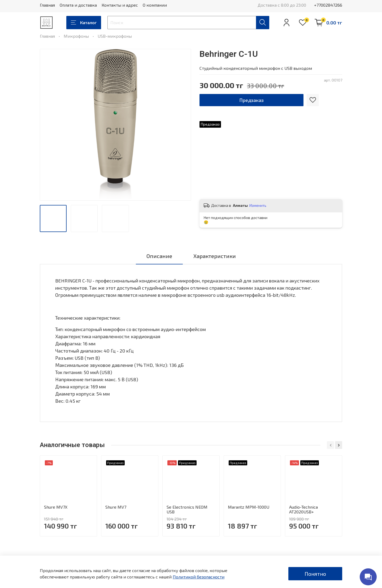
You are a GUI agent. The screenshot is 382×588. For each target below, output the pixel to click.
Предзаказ (251, 100)
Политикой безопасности (199, 577)
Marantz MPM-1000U (249, 507)
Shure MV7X (56, 507)
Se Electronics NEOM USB (187, 509)
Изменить (258, 205)
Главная (47, 5)
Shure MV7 (116, 507)
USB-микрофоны (115, 36)
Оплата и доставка (78, 5)
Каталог (84, 23)
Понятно (315, 574)
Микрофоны (76, 36)
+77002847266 (328, 5)
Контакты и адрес (120, 5)
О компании (155, 5)
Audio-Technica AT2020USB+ (303, 509)
